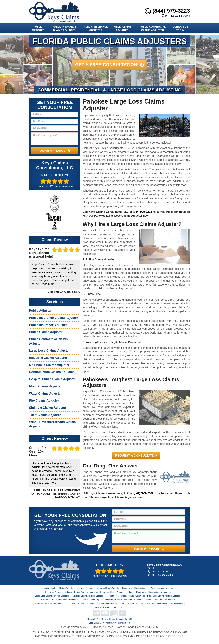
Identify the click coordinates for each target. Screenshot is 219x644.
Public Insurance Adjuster (96, 28)
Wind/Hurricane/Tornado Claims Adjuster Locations (120, 604)
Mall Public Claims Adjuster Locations (164, 596)
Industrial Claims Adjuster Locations (88, 596)
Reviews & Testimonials (157, 604)
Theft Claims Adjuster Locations (80, 604)
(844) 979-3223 (167, 11)
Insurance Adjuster (85, 588)
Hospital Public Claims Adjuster (52, 379)
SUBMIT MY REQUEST (55, 151)
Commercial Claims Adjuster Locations (154, 592)
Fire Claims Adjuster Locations (129, 600)
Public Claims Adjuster (122, 28)
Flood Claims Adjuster (45, 386)
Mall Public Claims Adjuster (49, 365)
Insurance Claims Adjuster (108, 588)
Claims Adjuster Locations (86, 592)
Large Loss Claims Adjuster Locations (52, 596)
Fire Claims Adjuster (44, 401)
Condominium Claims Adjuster (51, 372)
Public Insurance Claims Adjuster (64, 28)
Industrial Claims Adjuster (48, 358)
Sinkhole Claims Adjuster (48, 408)
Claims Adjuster (66, 588)
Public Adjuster (38, 28)
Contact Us (117, 608)
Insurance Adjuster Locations (58, 592)
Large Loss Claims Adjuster (49, 351)
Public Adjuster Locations (162, 588)
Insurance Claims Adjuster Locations (117, 592)
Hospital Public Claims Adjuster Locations (126, 596)
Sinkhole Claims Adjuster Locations (97, 600)
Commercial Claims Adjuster (135, 588)
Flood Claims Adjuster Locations (48, 604)
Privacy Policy (176, 604)
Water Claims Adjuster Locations (160, 600)
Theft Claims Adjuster (45, 415)
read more (48, 284)
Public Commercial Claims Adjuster (153, 28)
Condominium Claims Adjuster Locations (60, 600)
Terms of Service (102, 608)
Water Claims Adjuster (45, 394)
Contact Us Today (180, 28)
